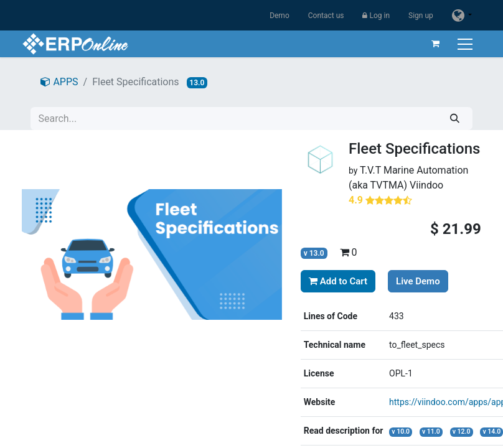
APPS (59, 82)
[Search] (455, 119)
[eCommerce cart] (436, 44)
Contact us (326, 16)
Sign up (421, 16)
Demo (280, 16)
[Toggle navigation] (467, 44)
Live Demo (418, 281)
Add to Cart (338, 281)
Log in (376, 16)
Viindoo (426, 185)
